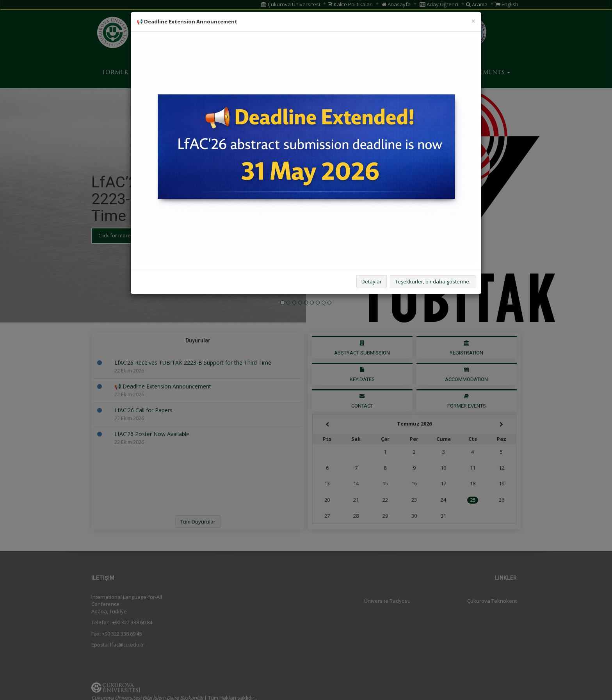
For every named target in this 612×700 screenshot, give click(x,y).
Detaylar (372, 281)
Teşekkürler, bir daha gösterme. (433, 281)
